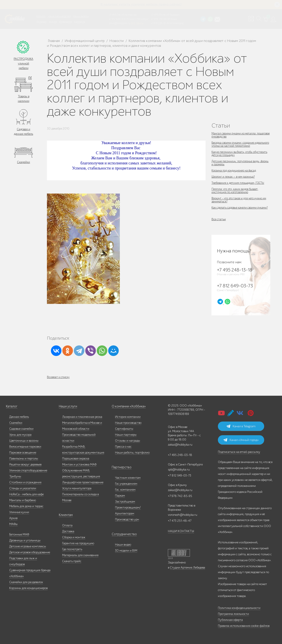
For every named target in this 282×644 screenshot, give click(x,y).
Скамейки (23, 162)
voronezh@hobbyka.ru (183, 515)
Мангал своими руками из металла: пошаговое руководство (235, 135)
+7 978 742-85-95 (160, 19)
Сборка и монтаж (74, 537)
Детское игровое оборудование (30, 552)
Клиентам (65, 515)
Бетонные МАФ (19, 534)
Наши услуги (68, 406)
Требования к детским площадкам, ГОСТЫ (240, 183)
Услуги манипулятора (77, 488)
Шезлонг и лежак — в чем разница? (235, 177)
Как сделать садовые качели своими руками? (240, 208)
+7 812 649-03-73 (119, 19)
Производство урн (127, 519)
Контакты (80, 22)
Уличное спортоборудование (28, 470)
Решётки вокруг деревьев (25, 464)
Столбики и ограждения (25, 482)
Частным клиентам (128, 478)
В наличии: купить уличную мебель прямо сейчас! (141, 4)
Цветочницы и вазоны (24, 441)
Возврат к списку (58, 377)
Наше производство (59, 16)
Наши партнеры (126, 435)
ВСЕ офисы (137, 23)
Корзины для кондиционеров (28, 588)
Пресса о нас (123, 447)
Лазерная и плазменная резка (82, 417)
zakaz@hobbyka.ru (120, 23)
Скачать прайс (72, 561)
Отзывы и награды (128, 441)
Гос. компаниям (125, 490)
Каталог (41, 16)
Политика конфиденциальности (239, 608)
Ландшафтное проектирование (83, 482)
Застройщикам (125, 502)
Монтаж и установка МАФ (79, 464)
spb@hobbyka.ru (179, 470)
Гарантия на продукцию (78, 543)
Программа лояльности (233, 614)
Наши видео (123, 545)
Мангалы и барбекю (23, 500)
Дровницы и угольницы (25, 540)
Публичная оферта (230, 620)
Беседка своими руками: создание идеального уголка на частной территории (240, 144)
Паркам (120, 496)
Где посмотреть (72, 549)
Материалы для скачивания (80, 555)
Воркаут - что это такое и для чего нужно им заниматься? (241, 200)
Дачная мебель (19, 417)
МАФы (13, 524)
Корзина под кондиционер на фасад (235, 170)
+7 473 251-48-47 (160, 15)
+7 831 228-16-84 (160, 23)
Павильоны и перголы (24, 459)
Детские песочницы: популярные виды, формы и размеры (237, 163)
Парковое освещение (23, 453)
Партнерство (120, 467)
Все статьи (219, 219)
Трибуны (15, 476)
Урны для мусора (20, 435)
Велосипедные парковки (25, 447)
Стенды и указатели (23, 488)
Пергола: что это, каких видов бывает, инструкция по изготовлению (236, 191)
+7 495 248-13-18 (118, 15)
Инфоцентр (66, 22)
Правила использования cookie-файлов (244, 626)
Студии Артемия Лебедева (187, 568)
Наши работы (81, 16)
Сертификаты (124, 429)
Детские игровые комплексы (28, 546)
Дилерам (42, 22)
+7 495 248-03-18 (180, 455)
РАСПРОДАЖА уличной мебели (23, 63)
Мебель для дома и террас (26, 506)
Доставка (68, 531)
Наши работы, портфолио (132, 453)
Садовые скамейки (21, 429)
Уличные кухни (19, 512)
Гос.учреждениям (126, 484)
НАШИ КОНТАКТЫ (181, 531)
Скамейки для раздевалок (26, 582)
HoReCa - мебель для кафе (26, 494)
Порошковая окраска (76, 459)
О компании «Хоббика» (128, 406)
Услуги (53, 22)
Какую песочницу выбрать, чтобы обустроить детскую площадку (234, 153)
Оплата (67, 525)
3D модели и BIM (126, 551)
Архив (13, 518)
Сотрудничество (122, 534)
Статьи (221, 125)
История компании (128, 417)
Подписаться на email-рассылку (239, 452)
